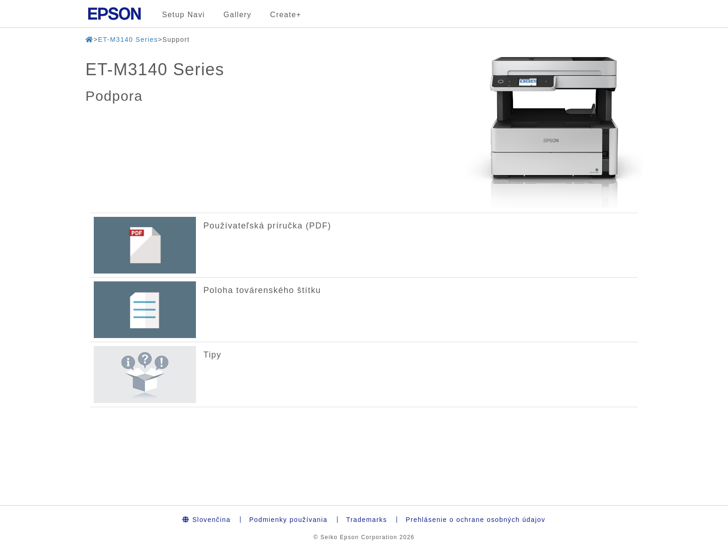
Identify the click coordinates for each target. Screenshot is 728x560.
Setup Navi (183, 15)
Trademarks (367, 520)
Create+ (286, 15)
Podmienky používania (289, 520)
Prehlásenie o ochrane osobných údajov (476, 520)
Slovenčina (206, 520)
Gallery (237, 15)
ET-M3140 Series (128, 39)
